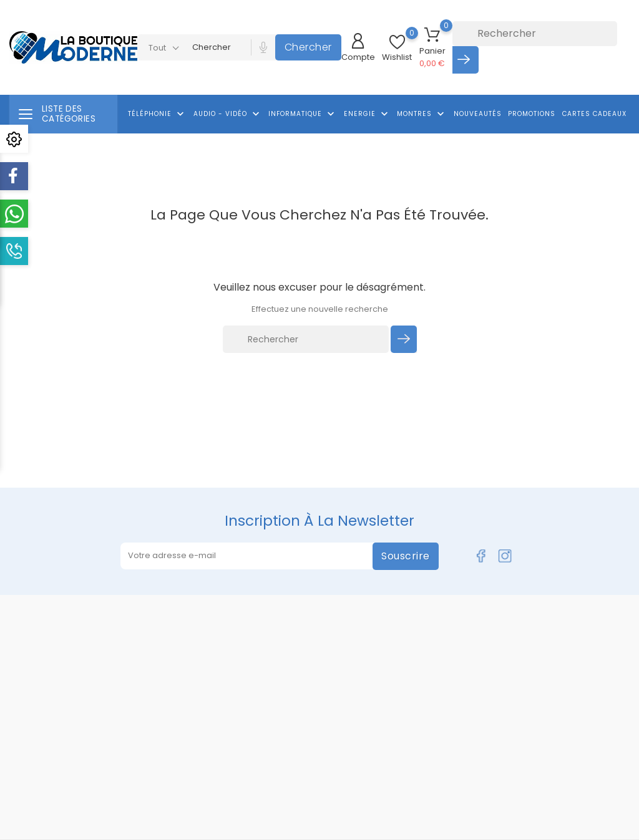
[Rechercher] (535, 34)
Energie (367, 114)
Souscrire (406, 556)
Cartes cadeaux (594, 114)
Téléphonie (157, 114)
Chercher (308, 47)
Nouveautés (478, 114)
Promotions (532, 114)
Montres (422, 114)
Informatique (303, 114)
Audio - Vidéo (228, 114)
